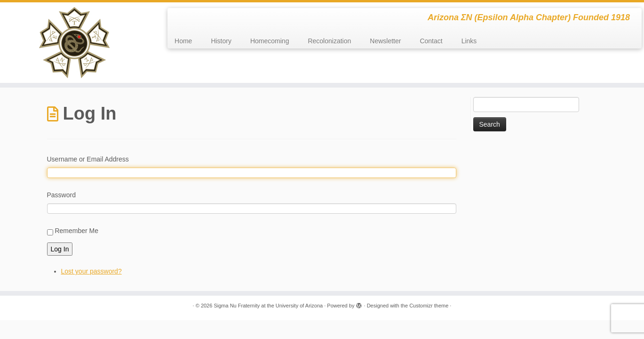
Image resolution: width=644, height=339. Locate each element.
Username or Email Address (88, 159)
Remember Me (76, 231)
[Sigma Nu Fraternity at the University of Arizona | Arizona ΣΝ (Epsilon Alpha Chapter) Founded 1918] (74, 43)
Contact (431, 41)
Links (469, 41)
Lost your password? (91, 271)
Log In (60, 249)
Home (183, 41)
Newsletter (385, 41)
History (221, 41)
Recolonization (329, 41)
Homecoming (270, 41)
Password (61, 195)
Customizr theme (429, 306)
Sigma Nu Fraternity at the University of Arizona (268, 306)
